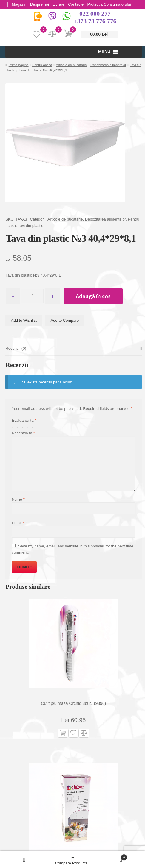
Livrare (61, 4)
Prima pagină (19, 65)
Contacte (79, 4)
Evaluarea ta (24, 420)
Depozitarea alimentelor (108, 65)
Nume (18, 500)
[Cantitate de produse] (34, 296)
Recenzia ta (23, 433)
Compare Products (73, 863)
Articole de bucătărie (71, 65)
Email (18, 523)
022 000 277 (95, 14)
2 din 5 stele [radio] (19, 426)
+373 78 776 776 (95, 21)
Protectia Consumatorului (113, 4)
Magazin (20, 4)
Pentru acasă (42, 65)
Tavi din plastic (31, 225)
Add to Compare (65, 321)
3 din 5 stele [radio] (24, 426)
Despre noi (41, 4)
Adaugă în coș (96, 296)
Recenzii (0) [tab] (16, 349)
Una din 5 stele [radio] (14, 426)
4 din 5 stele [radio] (28, 426)
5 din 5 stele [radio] (34, 426)
